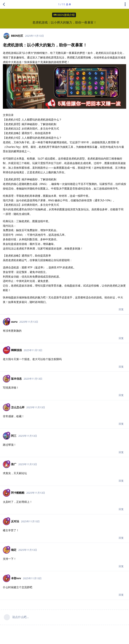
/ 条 (65, 4)
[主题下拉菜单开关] (125, 4)
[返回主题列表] (4, 4)
